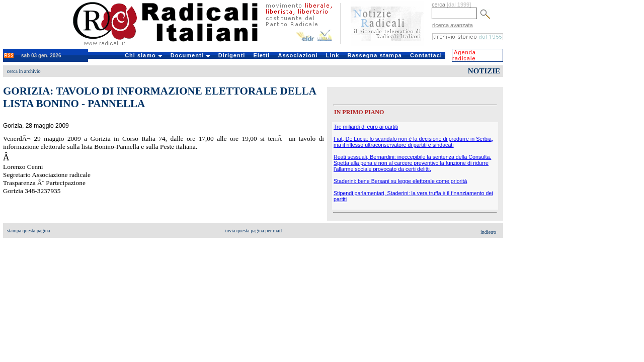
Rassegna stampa (375, 55)
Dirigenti (232, 55)
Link (333, 55)
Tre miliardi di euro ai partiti (366, 127)
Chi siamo (144, 55)
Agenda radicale (464, 55)
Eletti (261, 55)
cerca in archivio (24, 71)
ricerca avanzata (453, 25)
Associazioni (298, 55)
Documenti (190, 55)
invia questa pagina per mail (254, 231)
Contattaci (426, 55)
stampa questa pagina (29, 231)
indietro (488, 232)
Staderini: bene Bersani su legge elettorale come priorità (400, 181)
